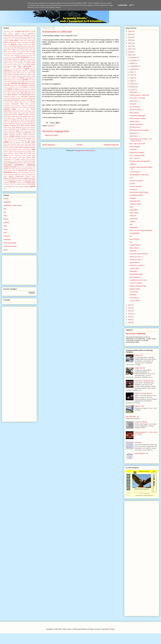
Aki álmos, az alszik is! (137, 265)
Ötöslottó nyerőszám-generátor (140, 161)
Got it (132, 5)
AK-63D (17, 34)
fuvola (22, 78)
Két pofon (133, 104)
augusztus (134, 69)
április (132, 81)
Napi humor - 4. (135, 92)
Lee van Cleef (24, 109)
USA (19, 175)
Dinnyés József (13, 63)
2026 (130, 31)
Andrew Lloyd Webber (18, 37)
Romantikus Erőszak (29, 148)
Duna (5, 65)
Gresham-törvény (16, 82)
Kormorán (33, 104)
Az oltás (132, 184)
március (133, 84)
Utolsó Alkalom (28, 175)
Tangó (34, 163)
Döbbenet (133, 164)
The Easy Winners (27, 167)
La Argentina (32, 107)
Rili (30, 146)
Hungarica (16, 89)
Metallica (6, 120)
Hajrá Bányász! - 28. (142, 453)
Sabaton (29, 150)
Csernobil (27, 59)
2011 (130, 314)
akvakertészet (32, 34)
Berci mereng (134, 113)
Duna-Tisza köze (12, 65)
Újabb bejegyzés (49, 145)
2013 (130, 308)
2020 (130, 49)
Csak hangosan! (22, 57)
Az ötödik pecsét (23, 41)
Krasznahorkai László (9, 107)
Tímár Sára (9, 171)
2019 (130, 52)
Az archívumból (135, 172)
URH (16, 175)
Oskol (34, 133)
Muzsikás (6, 124)
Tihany (31, 169)
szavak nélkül (31, 157)
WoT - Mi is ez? (135, 158)
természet (13, 167)
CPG (34, 55)
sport (5, 155)
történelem (8, 172)
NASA (18, 125)
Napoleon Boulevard (10, 125)
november (133, 60)
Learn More (123, 5)
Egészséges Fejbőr (10, 67)
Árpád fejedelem (23, 39)
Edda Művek (31, 65)
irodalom (16, 91)
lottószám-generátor (26, 111)
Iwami (5, 93)
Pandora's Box (25, 136)
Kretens (18, 107)
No (29, 127)
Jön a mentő (134, 292)
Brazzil (31, 48)
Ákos (24, 34)
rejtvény (6, 146)
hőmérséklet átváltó (10, 243)
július (132, 72)
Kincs (131, 178)
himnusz (6, 87)
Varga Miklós (20, 178)
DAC (32, 59)
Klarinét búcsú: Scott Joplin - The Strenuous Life (141, 140)
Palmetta (18, 136)
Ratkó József (21, 144)
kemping (22, 100)
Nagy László (23, 124)
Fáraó (15, 74)
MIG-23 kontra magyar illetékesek (141, 230)
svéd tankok (22, 157)
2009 (130, 320)
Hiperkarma (11, 87)
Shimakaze (10, 153)
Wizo (27, 184)
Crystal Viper (12, 57)
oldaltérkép (32, 129)
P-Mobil (12, 136)
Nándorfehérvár (31, 124)
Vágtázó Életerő (30, 176)
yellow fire (11, 187)
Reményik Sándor (14, 146)
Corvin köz (29, 55)
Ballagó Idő (28, 42)
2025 (130, 34)
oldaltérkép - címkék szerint (13, 205)
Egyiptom (33, 69)
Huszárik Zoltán (24, 89)
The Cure (19, 167)
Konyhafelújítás (135, 233)
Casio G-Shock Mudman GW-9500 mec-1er (16, 53)
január (132, 90)
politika (6, 142)
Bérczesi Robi (7, 46)
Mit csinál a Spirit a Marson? (139, 254)
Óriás (22, 131)
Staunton (11, 156)
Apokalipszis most (8, 39)
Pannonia (33, 136)
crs (7, 57)
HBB (8, 85)
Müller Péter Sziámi (14, 124)
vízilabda (12, 182)
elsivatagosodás (17, 71)
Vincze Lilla (28, 180)
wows (33, 184)
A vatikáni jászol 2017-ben (138, 280)
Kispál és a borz (24, 102)
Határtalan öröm (135, 201)
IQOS (9, 91)
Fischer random (27, 74)
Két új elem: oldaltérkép (136, 334)
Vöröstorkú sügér (21, 182)
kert (31, 100)
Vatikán (30, 178)
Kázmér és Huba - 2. (136, 257)
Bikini (16, 48)
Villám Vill (21, 180)
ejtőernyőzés (8, 71)
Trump (19, 173)
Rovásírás (133, 295)
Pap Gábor (12, 138)
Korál (27, 104)
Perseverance (19, 138)
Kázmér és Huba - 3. (136, 110)
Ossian (6, 135)
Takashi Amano (27, 163)
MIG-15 (22, 120)
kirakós (16, 102)
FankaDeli (10, 74)
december (133, 57)
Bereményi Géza (17, 46)
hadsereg (14, 83)
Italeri (34, 91)
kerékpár (27, 100)
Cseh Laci (32, 57)
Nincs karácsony (135, 277)
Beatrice (13, 44)
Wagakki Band (30, 182)
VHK (5, 180)
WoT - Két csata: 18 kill (137, 144)
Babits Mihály (32, 41)
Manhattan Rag (27, 115)
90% (131, 224)
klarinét (33, 102)
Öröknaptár (133, 271)
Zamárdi (21, 187)
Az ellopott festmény (136, 195)
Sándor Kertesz (13, 152)
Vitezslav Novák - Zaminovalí (139, 95)
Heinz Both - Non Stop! (137, 98)
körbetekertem (31, 106)
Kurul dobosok (24, 107)
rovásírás (10, 150)
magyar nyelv (17, 113)
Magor (11, 113)
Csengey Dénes (16, 59)
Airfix (5, 34)
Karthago (18, 98)
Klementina (6, 104)
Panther (6, 138)
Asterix (30, 39)
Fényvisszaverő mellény (138, 118)
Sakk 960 (6, 152)
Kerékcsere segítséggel (137, 116)
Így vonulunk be (135, 107)
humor (10, 89)
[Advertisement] (20, 269)
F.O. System (28, 73)
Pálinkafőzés (134, 227)
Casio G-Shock (30, 52)
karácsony (32, 96)
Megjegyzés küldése (52, 135)
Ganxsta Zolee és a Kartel (15, 80)
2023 (130, 40)
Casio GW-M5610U (15, 55)
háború (9, 83)
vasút (26, 178)
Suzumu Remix (8, 157)
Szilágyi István (25, 159)
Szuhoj (17, 163)
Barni (34, 42)
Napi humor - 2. (135, 133)
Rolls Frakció (18, 148)
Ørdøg (17, 131)
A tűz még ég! (134, 298)
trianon (15, 173)
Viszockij (6, 182)
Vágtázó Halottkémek (10, 178)
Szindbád (33, 159)
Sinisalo (16, 153)
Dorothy (20, 63)
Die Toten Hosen (30, 61)
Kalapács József (15, 96)
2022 (130, 43)
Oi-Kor (19, 129)
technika (6, 167)
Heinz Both (18, 85)
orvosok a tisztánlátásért (24, 133)
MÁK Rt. (15, 115)
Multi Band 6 (31, 122)
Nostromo (6, 129)
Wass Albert (7, 184)
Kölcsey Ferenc (21, 106)
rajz (8, 144)
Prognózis (18, 142)
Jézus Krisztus (12, 95)
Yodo (17, 187)
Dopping (132, 222)
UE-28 (7, 175)
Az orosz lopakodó (136, 186)
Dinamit (5, 63)
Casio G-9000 (21, 52)
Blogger (112, 629)
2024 (130, 37)
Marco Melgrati (12, 116)
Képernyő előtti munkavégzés (139, 130)
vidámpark (9, 180)
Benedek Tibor (27, 44)
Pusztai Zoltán (30, 142)
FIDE (21, 74)
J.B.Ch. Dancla (11, 93)
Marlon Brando (20, 116)
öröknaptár (12, 135)
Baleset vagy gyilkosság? (138, 286)
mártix (5, 118)
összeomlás (19, 135)
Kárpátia (13, 98)
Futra (18, 78)
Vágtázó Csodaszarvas (16, 176)
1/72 (5, 32)
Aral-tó (16, 39)
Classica (23, 55)
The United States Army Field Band (19, 169)
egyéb (27, 69)
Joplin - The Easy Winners (143, 393)
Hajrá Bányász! (23, 83)
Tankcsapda (7, 165)
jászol (5, 95)
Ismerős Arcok (23, 91)
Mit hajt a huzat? (135, 127)
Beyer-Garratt (134, 248)
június (132, 75)
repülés (26, 146)
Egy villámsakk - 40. (132, 416)
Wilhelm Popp (21, 184)
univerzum (12, 175)
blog (5, 209)
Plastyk (29, 140)
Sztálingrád (11, 163)
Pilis (19, 140)
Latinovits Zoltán (10, 109)
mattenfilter (19, 118)
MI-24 (14, 120)
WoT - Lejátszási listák (137, 155)
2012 (130, 311)
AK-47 (11, 34)
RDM (27, 144)
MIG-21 (27, 120)
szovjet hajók (27, 161)
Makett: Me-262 (140, 368)
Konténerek (133, 189)
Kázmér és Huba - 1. (136, 260)
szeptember (134, 66)
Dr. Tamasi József (29, 63)
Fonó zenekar (12, 76)
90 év (131, 207)
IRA (12, 91)
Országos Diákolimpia (9, 133)
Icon (30, 89)
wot (30, 184)
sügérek (15, 157)
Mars (26, 116)
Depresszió (16, 61)
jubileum (33, 95)
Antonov (33, 37)
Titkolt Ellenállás (22, 171)
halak (5, 85)
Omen (10, 131)
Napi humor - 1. (135, 136)
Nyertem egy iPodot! (136, 124)
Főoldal (79, 145)
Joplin (19, 95)
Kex (34, 100)
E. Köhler (24, 65)
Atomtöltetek (134, 210)
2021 (130, 46)
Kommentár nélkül (17, 104)
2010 (130, 317)
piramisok (24, 140)
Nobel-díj (33, 127)
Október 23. (25, 129)
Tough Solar (32, 171)
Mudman (24, 122)
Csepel (22, 59)
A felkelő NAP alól (21, 32)
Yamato (5, 187)
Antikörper (27, 37)
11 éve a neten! (135, 301)
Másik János (11, 118)
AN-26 (9, 37)
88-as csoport (11, 32)
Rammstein (13, 144)
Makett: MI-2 (139, 355)
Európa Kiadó (7, 73)
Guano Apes (28, 82)
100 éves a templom (136, 181)
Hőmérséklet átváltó (136, 274)
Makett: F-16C (139, 406)
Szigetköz (18, 159)
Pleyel (34, 140)
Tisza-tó (15, 171)
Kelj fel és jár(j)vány (13, 100)
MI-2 (10, 120)
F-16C (22, 73)
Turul (31, 173)
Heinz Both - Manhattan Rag (144, 381)
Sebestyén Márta (31, 152)
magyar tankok (25, 113)
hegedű (12, 85)
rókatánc (12, 148)
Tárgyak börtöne (135, 245)
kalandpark (6, 96)
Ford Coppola (27, 76)
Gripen (23, 82)
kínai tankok (9, 102)
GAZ (30, 80)
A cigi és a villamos (136, 283)
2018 (130, 55)
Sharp (5, 153)
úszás (23, 175)
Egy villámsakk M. (18, 69)
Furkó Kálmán (12, 78)
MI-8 (18, 120)
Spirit (34, 153)
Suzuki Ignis (31, 156)
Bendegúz (20, 44)
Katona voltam (134, 121)
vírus (34, 180)
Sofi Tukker (28, 153)
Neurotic (9, 127)
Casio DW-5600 (12, 52)
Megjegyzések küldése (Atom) (85, 150)
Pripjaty (12, 142)
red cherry (32, 144)
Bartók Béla (7, 44)
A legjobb (133, 198)
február (132, 87)
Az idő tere (133, 150)
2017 (130, 305)
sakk (33, 150)
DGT (21, 61)
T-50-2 (21, 163)
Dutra (19, 65)
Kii (4, 102)
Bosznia (27, 48)
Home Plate (18, 87)
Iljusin (5, 91)
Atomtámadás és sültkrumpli (139, 175)
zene (33, 186)
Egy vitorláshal (134, 263)
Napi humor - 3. (135, 101)
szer (13, 159)
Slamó (21, 153)
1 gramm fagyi (134, 268)
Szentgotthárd (7, 159)
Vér (131, 236)
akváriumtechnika (9, 35)
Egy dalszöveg (134, 239)
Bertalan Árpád (27, 46)
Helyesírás (133, 251)
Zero (5, 189)
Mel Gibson (32, 118)
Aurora (12, 41)
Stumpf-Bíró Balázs (20, 156)
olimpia (5, 131)
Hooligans (25, 87)
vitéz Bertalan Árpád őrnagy (139, 192)
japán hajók (24, 93)
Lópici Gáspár (16, 111)
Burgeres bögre (135, 289)
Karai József (7, 98)
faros (18, 74)
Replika (21, 146)
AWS (16, 41)
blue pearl (21, 48)
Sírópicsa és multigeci (137, 152)
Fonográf (19, 76)
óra (14, 131)
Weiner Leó (14, 184)
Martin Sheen (32, 116)
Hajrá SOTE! (32, 83)
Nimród (26, 127)
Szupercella (133, 219)
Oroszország (32, 131)
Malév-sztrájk (134, 213)
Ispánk (30, 91)
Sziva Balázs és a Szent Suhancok (13, 161)
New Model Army (18, 127)
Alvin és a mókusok (22, 35)
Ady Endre (32, 32)
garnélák (26, 80)
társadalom (51, 126)
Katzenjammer (24, 98)
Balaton (6, 42)
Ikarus (33, 89)
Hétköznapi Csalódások (28, 85)
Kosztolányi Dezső (9, 106)
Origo (26, 131)
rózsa (14, 150)
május (132, 78)
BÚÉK (9, 50)
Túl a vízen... (25, 173)
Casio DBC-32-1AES (22, 50)
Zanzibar (27, 187)
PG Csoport (27, 138)
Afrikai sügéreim (135, 147)
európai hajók (16, 73)
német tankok (25, 125)
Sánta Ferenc (22, 152)
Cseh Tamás (7, 59)
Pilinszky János (13, 140)
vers (34, 178)
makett (20, 115)
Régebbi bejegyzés (111, 145)
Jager (18, 93)
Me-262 (25, 118)
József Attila (26, 95)
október (133, 63)
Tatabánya (31, 165)
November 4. (13, 129)
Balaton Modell (13, 42)
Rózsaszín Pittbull (21, 150)
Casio (14, 50)
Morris (20, 122)
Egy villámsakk (25, 67)
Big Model (11, 48)
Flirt (131, 242)
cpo (4, 57)
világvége (15, 180)
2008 (130, 323)
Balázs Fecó (21, 42)
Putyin (5, 144)
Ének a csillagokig (29, 71)
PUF (23, 142)
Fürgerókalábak (29, 78)
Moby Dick (14, 122)
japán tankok (32, 93)
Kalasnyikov (24, 96)
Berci (34, 44)
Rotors (5, 150)
